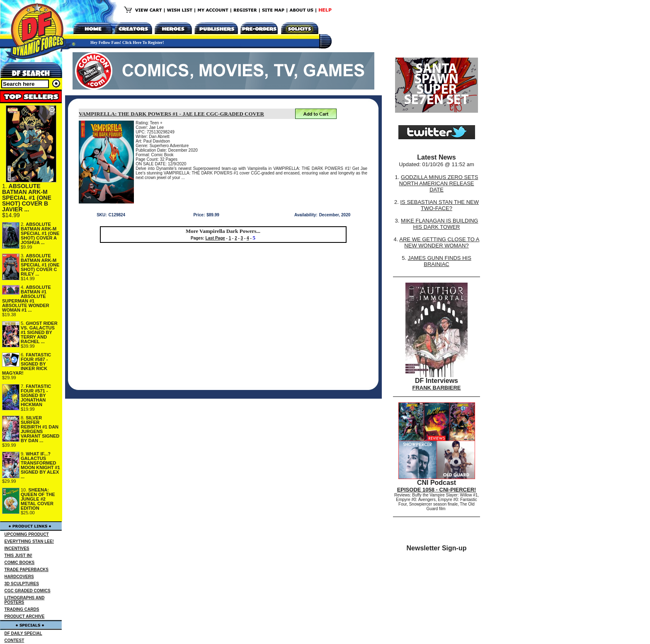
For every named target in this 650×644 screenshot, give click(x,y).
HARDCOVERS (19, 577)
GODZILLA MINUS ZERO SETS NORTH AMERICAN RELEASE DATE (438, 183)
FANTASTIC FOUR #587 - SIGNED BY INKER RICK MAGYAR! (27, 364)
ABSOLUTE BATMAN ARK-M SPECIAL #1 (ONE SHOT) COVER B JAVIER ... (27, 198)
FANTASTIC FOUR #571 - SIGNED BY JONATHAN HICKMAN (36, 395)
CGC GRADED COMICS (28, 591)
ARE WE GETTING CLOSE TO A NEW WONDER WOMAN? (439, 242)
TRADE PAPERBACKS (27, 570)
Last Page (215, 238)
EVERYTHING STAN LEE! (29, 541)
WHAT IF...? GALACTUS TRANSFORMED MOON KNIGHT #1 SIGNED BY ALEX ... (40, 465)
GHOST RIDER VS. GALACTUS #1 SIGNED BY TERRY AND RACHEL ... (39, 332)
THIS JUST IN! (18, 556)
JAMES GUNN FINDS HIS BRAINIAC (440, 261)
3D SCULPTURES (22, 584)
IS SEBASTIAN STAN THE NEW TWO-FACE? (439, 205)
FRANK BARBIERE (437, 388)
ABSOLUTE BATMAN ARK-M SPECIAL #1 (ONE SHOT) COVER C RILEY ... (40, 265)
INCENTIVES (17, 548)
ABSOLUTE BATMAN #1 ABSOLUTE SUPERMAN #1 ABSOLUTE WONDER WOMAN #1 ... (27, 299)
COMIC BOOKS (20, 563)
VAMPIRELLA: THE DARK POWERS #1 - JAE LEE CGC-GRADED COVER (171, 114)
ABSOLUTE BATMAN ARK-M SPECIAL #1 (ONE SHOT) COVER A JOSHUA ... (40, 233)
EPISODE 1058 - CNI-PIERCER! (437, 490)
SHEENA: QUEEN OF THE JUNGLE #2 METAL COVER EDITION (38, 499)
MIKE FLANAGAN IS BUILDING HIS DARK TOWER (439, 224)
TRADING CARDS (22, 609)
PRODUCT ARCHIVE (25, 616)
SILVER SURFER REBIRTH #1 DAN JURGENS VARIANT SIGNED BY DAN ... (40, 429)
